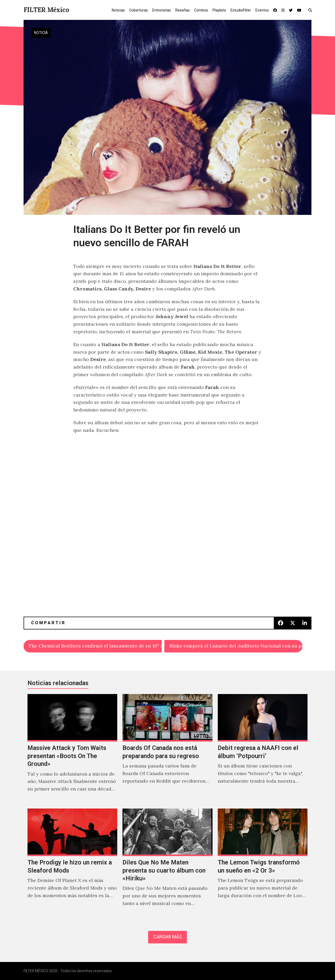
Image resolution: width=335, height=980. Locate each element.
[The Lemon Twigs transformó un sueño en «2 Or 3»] (263, 863)
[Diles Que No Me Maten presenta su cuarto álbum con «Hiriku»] (167, 863)
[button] (311, 10)
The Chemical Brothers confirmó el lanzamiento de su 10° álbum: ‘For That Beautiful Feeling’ (95, 646)
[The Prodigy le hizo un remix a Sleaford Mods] (72, 863)
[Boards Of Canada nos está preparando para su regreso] (167, 749)
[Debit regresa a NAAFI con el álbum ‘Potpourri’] (263, 749)
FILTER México (46, 10)
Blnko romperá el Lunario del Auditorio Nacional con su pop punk (236, 646)
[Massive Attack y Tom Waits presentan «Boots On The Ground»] (72, 749)
